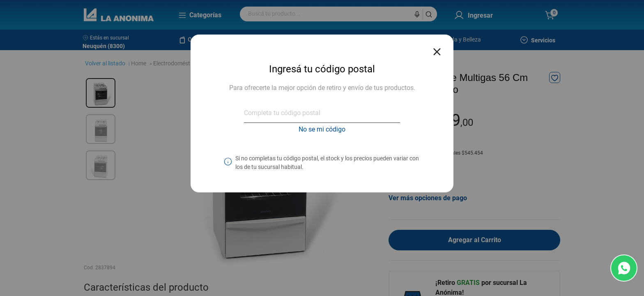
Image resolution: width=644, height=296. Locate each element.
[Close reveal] (437, 49)
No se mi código (322, 129)
